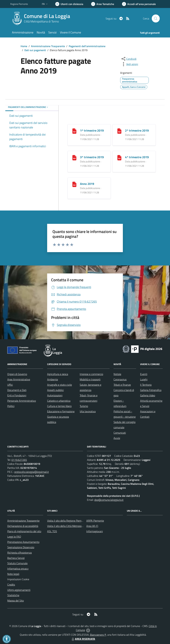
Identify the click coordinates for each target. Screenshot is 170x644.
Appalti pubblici (55, 390)
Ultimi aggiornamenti (19, 590)
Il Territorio (146, 385)
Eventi (144, 374)
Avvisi (117, 438)
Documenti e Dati (17, 390)
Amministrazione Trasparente (48, 46)
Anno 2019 (87, 184)
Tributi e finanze (122, 385)
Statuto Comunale (17, 563)
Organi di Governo (17, 374)
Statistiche (13, 595)
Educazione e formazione (61, 411)
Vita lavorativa (88, 411)
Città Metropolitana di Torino (41, 21)
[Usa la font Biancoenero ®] (69, 4)
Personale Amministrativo (22, 401)
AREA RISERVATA (83, 639)
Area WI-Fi (92, 526)
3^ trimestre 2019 (92, 157)
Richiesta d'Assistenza (20, 553)
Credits (11, 585)
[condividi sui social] (129, 59)
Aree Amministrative (19, 379)
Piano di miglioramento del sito (24, 531)
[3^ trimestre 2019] (74, 157)
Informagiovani (95, 531)
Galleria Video (148, 395)
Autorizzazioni (55, 395)
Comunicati (120, 433)
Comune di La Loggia (47, 16)
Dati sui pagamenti (35, 50)
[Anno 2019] (74, 184)
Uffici (10, 385)
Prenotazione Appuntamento (23, 542)
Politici (11, 406)
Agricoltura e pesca (58, 374)
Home (24, 46)
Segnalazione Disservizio (21, 547)
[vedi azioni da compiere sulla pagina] (129, 64)
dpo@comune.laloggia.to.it (109, 500)
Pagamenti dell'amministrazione (87, 46)
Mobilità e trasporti (90, 379)
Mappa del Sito (16, 601)
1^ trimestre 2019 (92, 130)
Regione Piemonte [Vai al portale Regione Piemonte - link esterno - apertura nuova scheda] (19, 4)
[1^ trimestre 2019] (74, 131)
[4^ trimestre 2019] (119, 157)
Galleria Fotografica (151, 390)
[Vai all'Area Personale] (139, 4)
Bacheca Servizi (16, 558)
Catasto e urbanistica (59, 401)
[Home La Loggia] (42, 18)
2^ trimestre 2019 (137, 130)
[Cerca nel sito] (156, 18)
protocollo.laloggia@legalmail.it (32, 472)
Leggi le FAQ (14, 537)
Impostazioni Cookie (18, 579)
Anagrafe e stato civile (60, 385)
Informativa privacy (18, 569)
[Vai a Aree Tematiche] (103, 4)
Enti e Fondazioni (17, 395)
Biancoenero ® (98, 635)
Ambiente (53, 379)
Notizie (117, 374)
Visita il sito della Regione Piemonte (67, 521)
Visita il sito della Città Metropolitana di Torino (72, 526)
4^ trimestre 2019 (137, 157)
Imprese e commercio (91, 374)
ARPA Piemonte (95, 521)
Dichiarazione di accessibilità (23, 526)
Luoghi (144, 379)
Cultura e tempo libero (59, 406)
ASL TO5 (52, 531)
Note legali (13, 574)
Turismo (84, 406)
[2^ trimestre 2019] (119, 131)
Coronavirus (120, 379)
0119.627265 (19, 460)
